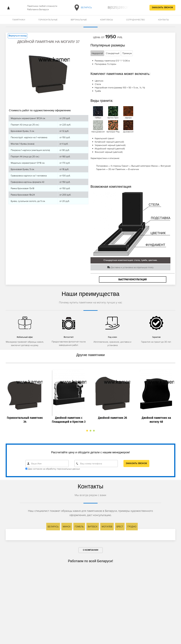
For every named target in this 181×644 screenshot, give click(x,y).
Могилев (107, 526)
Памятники (19, 20)
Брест (120, 526)
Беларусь (83, 8)
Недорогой (97, 53)
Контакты (163, 20)
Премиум (127, 53)
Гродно (132, 526)
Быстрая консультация (133, 279)
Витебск (93, 526)
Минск (67, 526)
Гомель (79, 526)
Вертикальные (79, 20)
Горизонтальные (48, 20)
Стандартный (113, 53)
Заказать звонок (162, 8)
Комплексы (106, 20)
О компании (91, 550)
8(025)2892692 (121, 8)
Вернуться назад (18, 36)
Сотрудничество (135, 20)
